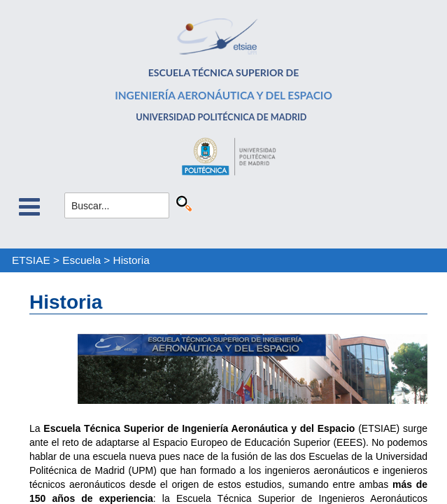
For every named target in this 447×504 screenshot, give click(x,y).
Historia (132, 260)
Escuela (81, 260)
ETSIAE (31, 260)
